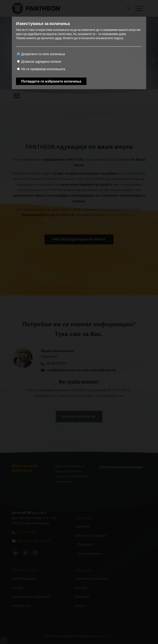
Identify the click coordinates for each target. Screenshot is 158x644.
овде (59, 38)
